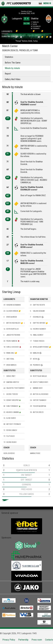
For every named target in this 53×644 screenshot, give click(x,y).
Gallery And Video (13, 79)
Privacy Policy (9, 640)
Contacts (49, 640)
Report (8, 74)
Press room (37, 640)
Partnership (23, 640)
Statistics (9, 57)
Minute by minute (12, 68)
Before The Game (13, 63)
